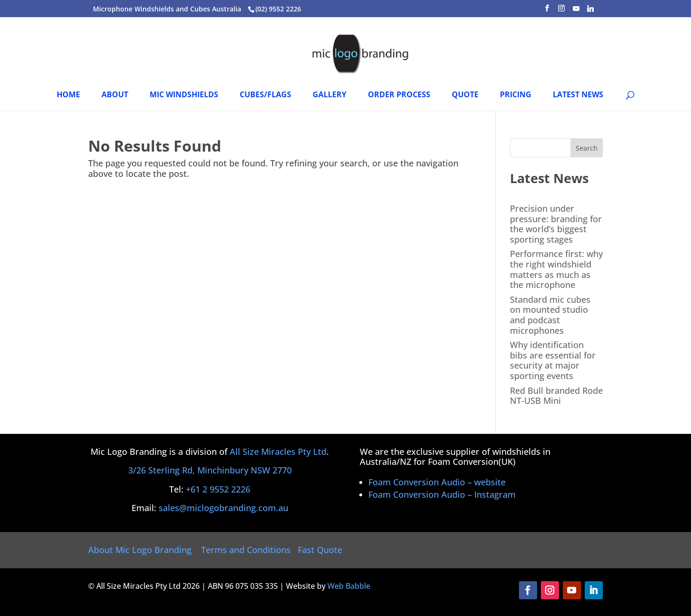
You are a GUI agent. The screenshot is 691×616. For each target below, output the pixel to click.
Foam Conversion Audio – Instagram (442, 494)
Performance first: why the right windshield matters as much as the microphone (556, 269)
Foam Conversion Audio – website (437, 482)
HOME (68, 95)
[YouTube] (576, 11)
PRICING (516, 95)
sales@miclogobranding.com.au (224, 508)
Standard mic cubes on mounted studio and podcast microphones (550, 315)
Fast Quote (320, 550)
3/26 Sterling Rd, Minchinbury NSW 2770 (210, 470)
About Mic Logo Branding (140, 550)
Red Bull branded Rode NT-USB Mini (556, 396)
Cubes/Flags (265, 95)
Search (587, 148)
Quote (465, 95)
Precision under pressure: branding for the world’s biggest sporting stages (556, 224)
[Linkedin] (590, 11)
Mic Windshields (184, 95)
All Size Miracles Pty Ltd (278, 452)
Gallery (330, 95)
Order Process (399, 95)
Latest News (578, 95)
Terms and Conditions (246, 550)
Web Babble (349, 586)
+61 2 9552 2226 (218, 489)
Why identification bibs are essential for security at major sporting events (553, 360)
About (115, 95)
